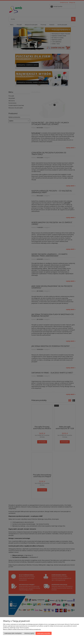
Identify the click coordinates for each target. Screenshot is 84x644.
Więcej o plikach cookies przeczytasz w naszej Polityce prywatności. (22, 629)
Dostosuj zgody (29, 633)
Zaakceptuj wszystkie (44, 633)
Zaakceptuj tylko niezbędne (13, 633)
